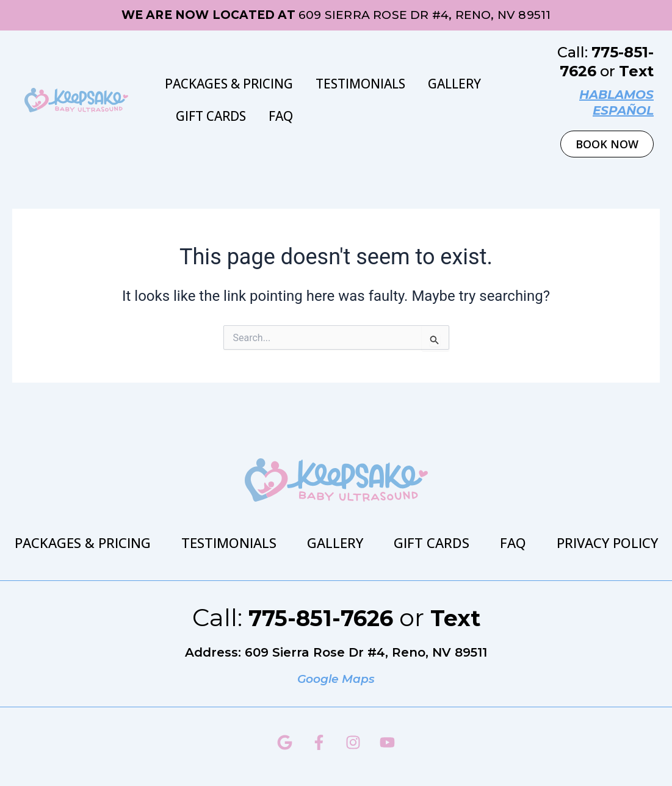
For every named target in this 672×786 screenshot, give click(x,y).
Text (636, 71)
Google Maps (336, 679)
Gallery (454, 84)
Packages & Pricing (229, 84)
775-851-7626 (318, 617)
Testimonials (360, 84)
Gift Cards (211, 116)
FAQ (281, 116)
